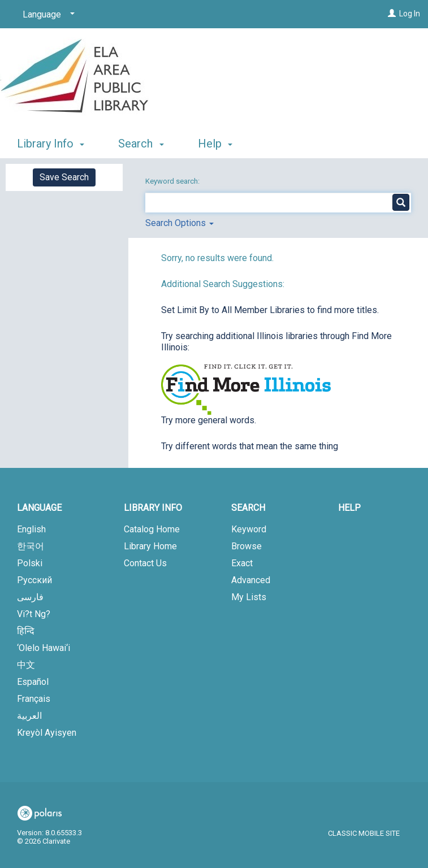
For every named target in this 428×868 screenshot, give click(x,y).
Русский (34, 580)
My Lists (249, 597)
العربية (29, 716)
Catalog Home (152, 529)
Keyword (249, 529)
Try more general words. (209, 420)
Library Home (150, 546)
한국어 (31, 546)
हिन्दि (26, 631)
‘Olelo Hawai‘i (44, 648)
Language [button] (39, 508)
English (31, 529)
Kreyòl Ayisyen (47, 733)
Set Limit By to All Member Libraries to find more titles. (270, 310)
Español (33, 682)
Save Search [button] (64, 177)
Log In (410, 14)
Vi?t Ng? (34, 614)
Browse (247, 546)
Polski (30, 563)
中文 (26, 665)
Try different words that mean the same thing (250, 446)
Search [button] (141, 144)
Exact (242, 563)
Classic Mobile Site (364, 833)
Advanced (251, 580)
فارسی (30, 597)
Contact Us (145, 563)
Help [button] (215, 144)
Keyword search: (173, 181)
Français (34, 699)
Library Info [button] (51, 144)
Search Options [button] (180, 223)
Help (349, 508)
